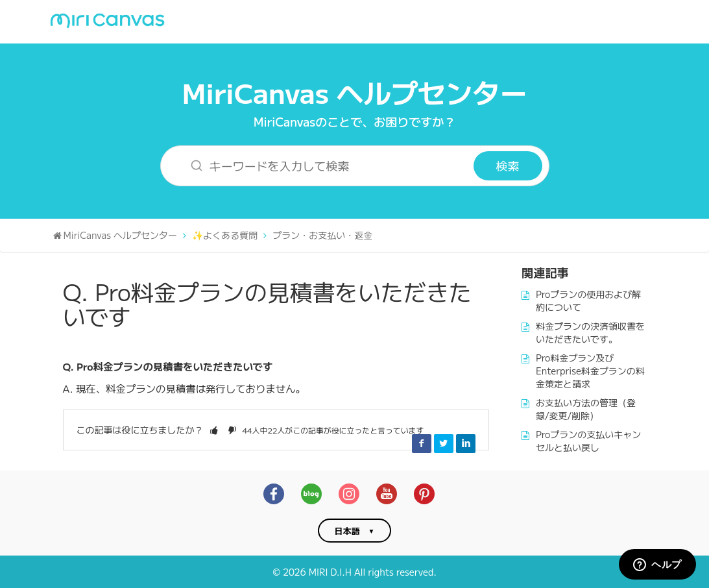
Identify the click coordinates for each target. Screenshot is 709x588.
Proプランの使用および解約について (588, 300)
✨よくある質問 (225, 235)
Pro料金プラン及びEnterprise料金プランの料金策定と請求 (590, 370)
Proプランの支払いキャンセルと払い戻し (588, 441)
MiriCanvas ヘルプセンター (355, 92)
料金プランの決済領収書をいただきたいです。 (590, 332)
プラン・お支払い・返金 (322, 235)
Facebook (422, 443)
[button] (214, 430)
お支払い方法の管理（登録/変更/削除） (586, 409)
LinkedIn (466, 443)
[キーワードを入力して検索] (325, 166)
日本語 (347, 531)
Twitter (444, 443)
